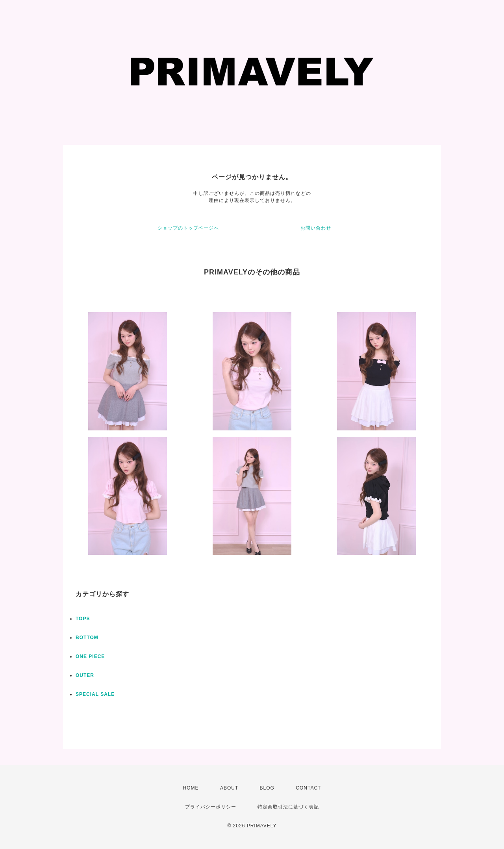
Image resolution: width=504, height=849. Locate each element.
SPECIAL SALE (95, 694)
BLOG (267, 788)
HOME (191, 788)
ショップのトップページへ (188, 228)
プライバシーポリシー (211, 807)
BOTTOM (87, 638)
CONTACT (308, 788)
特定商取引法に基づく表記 (288, 807)
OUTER (85, 675)
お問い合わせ (316, 228)
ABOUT (229, 788)
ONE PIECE (90, 656)
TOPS (83, 619)
